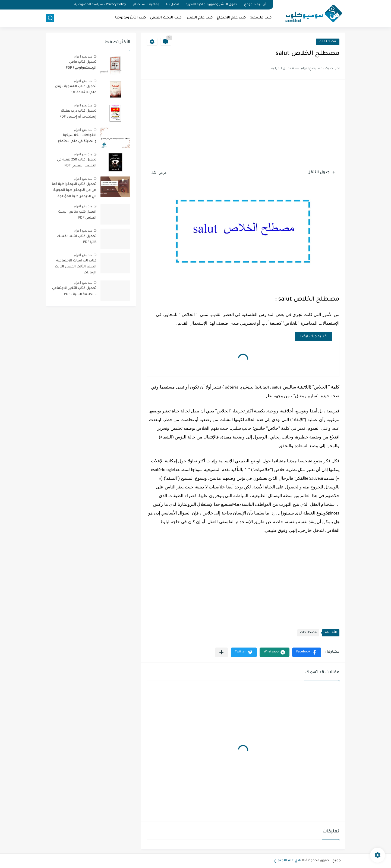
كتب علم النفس (199, 18)
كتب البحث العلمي (166, 18)
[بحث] (50, 18)
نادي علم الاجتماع (288, 861)
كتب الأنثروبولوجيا (130, 18)
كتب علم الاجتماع (231, 18)
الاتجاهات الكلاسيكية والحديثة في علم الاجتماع (77, 138)
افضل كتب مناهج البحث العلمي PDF (77, 215)
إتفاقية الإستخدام (146, 5)
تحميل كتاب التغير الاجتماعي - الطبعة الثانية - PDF (74, 291)
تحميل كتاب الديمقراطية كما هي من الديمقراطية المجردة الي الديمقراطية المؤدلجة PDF (74, 191)
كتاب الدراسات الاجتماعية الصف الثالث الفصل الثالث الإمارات (76, 267)
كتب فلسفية (261, 18)
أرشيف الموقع (255, 5)
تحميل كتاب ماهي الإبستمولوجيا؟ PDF (81, 65)
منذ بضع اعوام (83, 56)
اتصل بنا (172, 5)
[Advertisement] (243, 123)
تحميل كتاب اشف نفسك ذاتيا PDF (77, 239)
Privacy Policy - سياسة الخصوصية (100, 5)
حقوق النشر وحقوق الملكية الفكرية (211, 5)
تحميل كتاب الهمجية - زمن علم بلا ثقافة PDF (76, 90)
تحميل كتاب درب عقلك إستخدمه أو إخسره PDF (78, 114)
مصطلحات (328, 42)
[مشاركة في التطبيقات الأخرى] (221, 652)
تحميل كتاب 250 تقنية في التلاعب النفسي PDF (77, 163)
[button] (307, 652)
